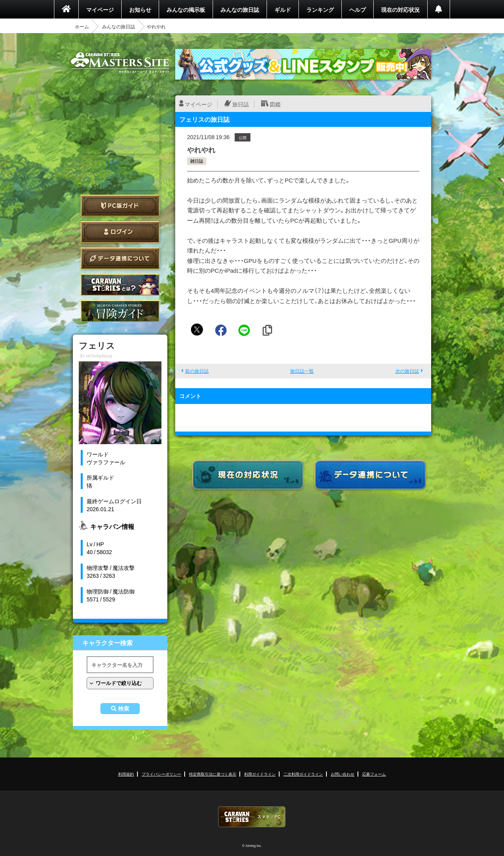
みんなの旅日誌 (240, 9)
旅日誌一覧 (302, 371)
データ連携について (120, 258)
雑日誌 (197, 161)
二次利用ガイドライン (303, 774)
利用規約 (126, 774)
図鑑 (275, 104)
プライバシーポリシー (161, 774)
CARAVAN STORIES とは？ (120, 285)
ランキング (320, 9)
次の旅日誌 (407, 371)
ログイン (120, 232)
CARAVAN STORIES (252, 817)
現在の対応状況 (400, 9)
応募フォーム (374, 774)
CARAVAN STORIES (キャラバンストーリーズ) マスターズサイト (120, 63)
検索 (124, 709)
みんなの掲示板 (186, 9)
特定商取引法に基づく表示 (213, 774)
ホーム (82, 26)
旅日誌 (241, 104)
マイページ (100, 9)
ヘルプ (358, 9)
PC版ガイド (120, 206)
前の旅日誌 (197, 371)
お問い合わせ (343, 774)
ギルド (283, 9)
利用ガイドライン (260, 774)
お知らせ (140, 9)
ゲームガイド (120, 311)
